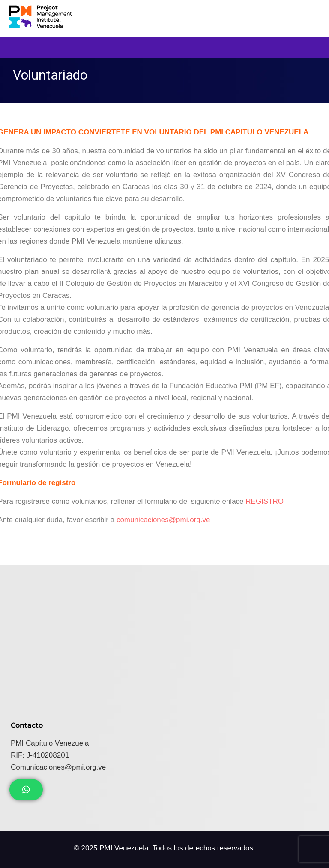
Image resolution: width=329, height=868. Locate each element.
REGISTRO (265, 501)
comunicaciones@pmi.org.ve (163, 520)
